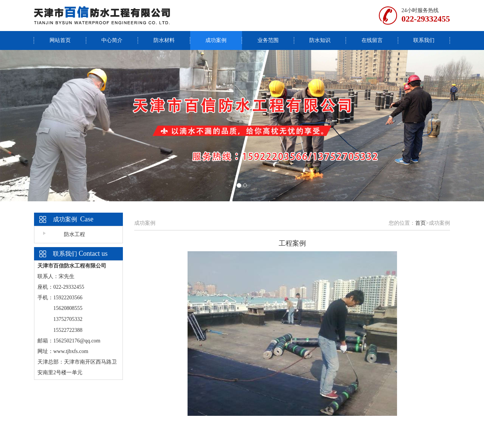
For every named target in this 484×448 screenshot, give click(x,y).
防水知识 (320, 40)
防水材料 (164, 40)
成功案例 (216, 40)
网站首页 (60, 40)
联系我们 (424, 40)
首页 (420, 223)
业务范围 (268, 40)
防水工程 (74, 234)
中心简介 (112, 40)
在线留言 (372, 40)
